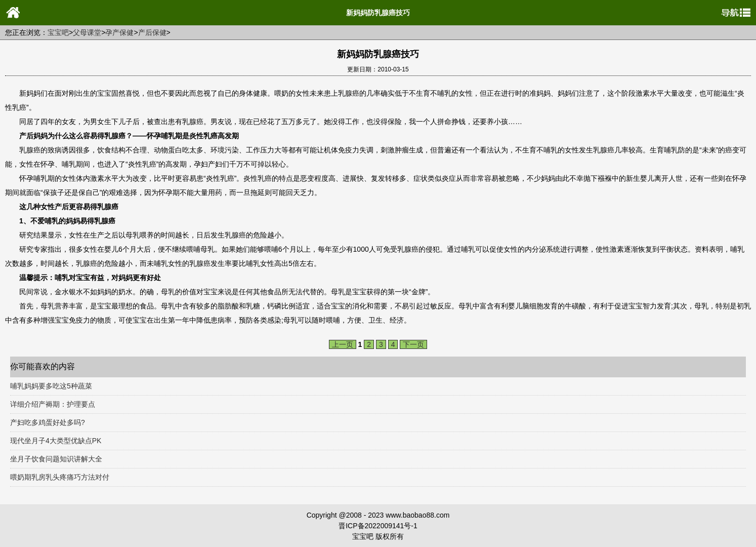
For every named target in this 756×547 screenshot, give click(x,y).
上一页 (343, 344)
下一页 (413, 344)
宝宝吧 (58, 32)
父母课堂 (87, 32)
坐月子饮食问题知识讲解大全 (56, 459)
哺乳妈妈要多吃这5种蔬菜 (51, 386)
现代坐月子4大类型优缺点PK (56, 441)
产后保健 (152, 32)
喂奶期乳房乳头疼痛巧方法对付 (60, 477)
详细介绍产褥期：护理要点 (53, 404)
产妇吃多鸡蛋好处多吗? (48, 422)
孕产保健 (119, 32)
